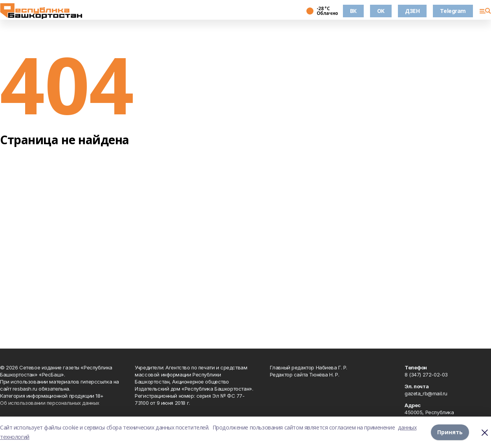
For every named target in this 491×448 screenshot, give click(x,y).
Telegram (453, 11)
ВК (353, 11)
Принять (450, 432)
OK (381, 11)
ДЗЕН (412, 11)
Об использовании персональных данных (50, 403)
